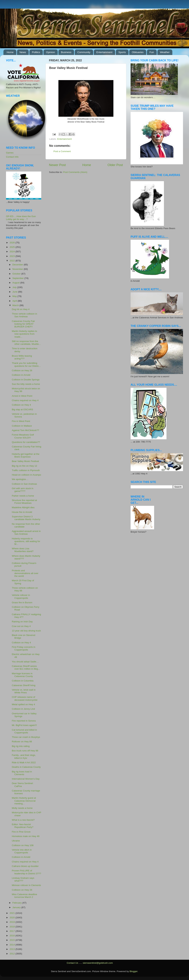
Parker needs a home (23, 496)
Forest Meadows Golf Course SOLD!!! (23, 436)
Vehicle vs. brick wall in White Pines (24, 691)
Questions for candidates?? (26, 442)
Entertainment (104, 52)
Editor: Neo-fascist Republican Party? (23, 826)
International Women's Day (26, 779)
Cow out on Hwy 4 (21, 626)
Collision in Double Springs (26, 380)
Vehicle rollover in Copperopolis (21, 596)
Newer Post (57, 165)
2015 (13, 940)
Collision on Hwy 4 (21, 405)
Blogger (134, 971)
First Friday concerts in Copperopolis (24, 648)
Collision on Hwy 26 (22, 370)
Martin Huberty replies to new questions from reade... (24, 334)
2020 (13, 918)
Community (84, 52)
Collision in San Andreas (24, 484)
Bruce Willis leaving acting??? (22, 357)
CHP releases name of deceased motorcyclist (25, 698)
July (15, 287)
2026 (13, 243)
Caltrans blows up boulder (25, 866)
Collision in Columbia (23, 681)
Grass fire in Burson (22, 602)
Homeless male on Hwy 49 (26, 836)
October (17, 274)
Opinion (51, 52)
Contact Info (12, 157)
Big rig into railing (21, 746)
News (23, 52)
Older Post (115, 165)
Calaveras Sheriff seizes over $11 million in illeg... (26, 667)
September (18, 278)
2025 (13, 247)
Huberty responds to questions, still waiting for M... (26, 541)
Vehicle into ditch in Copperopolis (22, 851)
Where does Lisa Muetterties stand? (23, 550)
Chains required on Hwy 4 (25, 400)
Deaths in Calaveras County (26, 767)
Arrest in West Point (22, 396)
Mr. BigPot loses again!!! (24, 725)
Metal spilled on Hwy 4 (23, 704)
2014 (13, 945)
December (18, 265)
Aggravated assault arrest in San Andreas (26, 533)
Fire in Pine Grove (21, 832)
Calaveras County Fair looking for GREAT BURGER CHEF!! (23, 324)
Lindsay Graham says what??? (23, 879)
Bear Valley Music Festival (25, 461)
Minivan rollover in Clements (26, 885)
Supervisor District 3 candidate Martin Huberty (26, 518)
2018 (13, 927)
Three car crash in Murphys (26, 737)
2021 (13, 913)
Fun (152, 52)
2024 (13, 252)
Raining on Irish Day (22, 622)
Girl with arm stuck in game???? (23, 490)
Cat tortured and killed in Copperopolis (24, 731)
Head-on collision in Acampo (26, 475)
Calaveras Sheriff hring (24, 685)
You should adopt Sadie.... (25, 662)
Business (66, 52)
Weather (165, 52)
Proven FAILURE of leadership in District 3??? (26, 872)
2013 (13, 949)
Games (10, 153)
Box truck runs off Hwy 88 (25, 751)
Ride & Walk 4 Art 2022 (24, 762)
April (15, 301)
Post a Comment (62, 151)
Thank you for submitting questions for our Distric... (26, 364)
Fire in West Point (21, 421)
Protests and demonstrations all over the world (25, 573)
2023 (13, 256)
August (16, 283)
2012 (13, 954)
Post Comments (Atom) (75, 172)
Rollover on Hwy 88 (22, 742)
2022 (13, 261)
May (15, 296)
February (17, 903)
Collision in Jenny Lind (23, 709)
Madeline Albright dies (23, 507)
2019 (13, 922)
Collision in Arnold (21, 375)
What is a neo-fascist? (23, 820)
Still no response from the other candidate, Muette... (26, 343)
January (17, 907)
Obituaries (138, 52)
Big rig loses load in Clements (22, 773)
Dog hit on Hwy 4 (21, 309)
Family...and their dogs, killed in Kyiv (24, 756)
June (15, 292)
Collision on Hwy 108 (23, 845)
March (16, 305)
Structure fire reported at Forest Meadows (24, 502)
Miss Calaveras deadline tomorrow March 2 (24, 896)
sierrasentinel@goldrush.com (98, 963)
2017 (13, 931)
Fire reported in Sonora (24, 721)
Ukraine (16, 841)
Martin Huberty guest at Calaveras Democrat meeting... (24, 801)
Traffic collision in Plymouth (26, 470)
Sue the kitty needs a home (26, 384)
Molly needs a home (22, 808)
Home (10, 52)
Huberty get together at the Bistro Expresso (26, 455)
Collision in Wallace (22, 426)
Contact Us (72, 963)
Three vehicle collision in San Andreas (24, 315)
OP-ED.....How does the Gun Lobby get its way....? (21, 218)
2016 (13, 936)
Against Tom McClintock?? (26, 430)
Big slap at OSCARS (23, 409)
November (18, 269)
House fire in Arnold (22, 512)
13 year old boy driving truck (26, 631)
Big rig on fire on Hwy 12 (24, 466)
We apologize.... (20, 479)
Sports (122, 52)
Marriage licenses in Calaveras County (22, 675)
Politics (36, 52)
